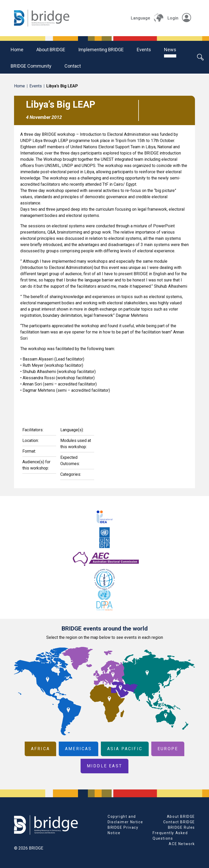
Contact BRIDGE (179, 822)
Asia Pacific (125, 749)
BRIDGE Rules (181, 827)
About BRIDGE (51, 50)
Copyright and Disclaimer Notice (125, 819)
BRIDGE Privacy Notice (123, 830)
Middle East (104, 766)
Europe (168, 749)
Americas (79, 749)
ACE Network (182, 844)
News (170, 50)
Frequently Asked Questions (170, 836)
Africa (40, 749)
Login (179, 18)
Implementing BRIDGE (101, 50)
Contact (73, 66)
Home (17, 50)
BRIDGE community (31, 66)
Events (144, 50)
